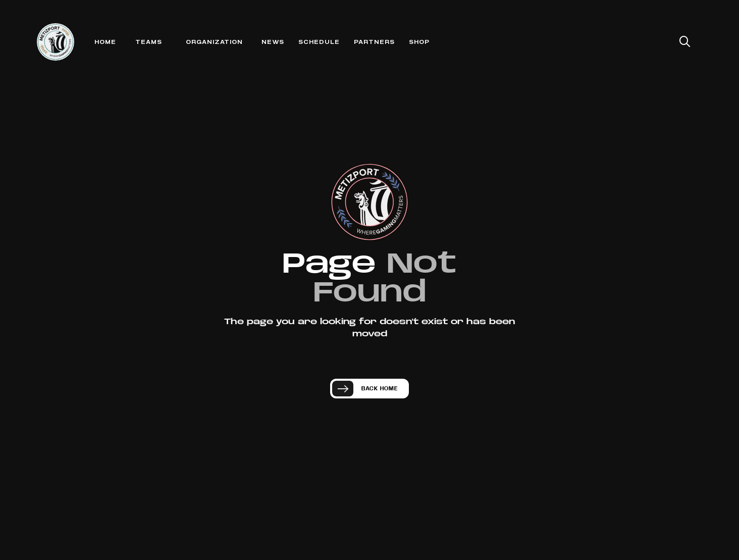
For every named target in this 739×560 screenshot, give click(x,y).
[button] (148, 42)
